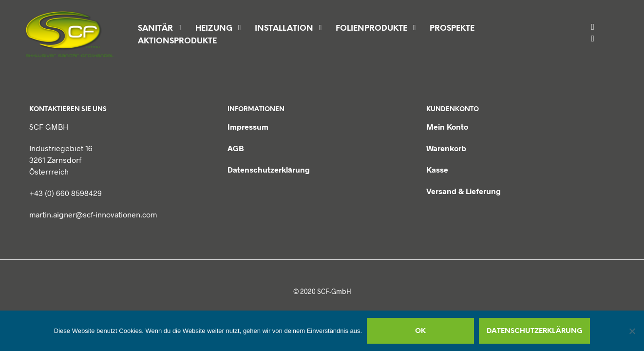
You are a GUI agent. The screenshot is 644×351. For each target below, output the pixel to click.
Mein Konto (447, 127)
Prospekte (452, 29)
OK (420, 331)
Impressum (248, 127)
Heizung (214, 29)
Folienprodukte (371, 29)
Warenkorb (446, 148)
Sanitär (155, 29)
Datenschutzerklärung (269, 169)
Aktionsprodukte (177, 41)
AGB (236, 148)
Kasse (437, 169)
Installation (284, 29)
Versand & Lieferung (464, 191)
